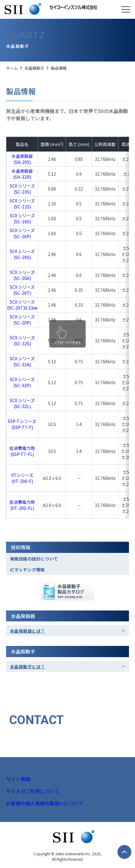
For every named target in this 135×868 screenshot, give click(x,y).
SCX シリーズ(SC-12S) (22, 204)
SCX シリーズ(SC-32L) (22, 403)
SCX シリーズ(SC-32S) (22, 341)
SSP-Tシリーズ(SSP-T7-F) (22, 424)
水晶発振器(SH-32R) (22, 174)
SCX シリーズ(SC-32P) (22, 382)
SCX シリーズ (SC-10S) (22, 189)
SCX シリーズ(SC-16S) (22, 218)
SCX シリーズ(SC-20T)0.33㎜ (22, 305)
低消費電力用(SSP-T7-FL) (22, 451)
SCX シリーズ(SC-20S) (22, 254)
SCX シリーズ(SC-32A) (22, 361)
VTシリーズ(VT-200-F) (22, 478)
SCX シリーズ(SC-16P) (22, 233)
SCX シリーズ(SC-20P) (22, 320)
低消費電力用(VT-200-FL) (22, 505)
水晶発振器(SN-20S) (22, 159)
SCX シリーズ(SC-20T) (22, 290)
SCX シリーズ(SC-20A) (22, 275)
